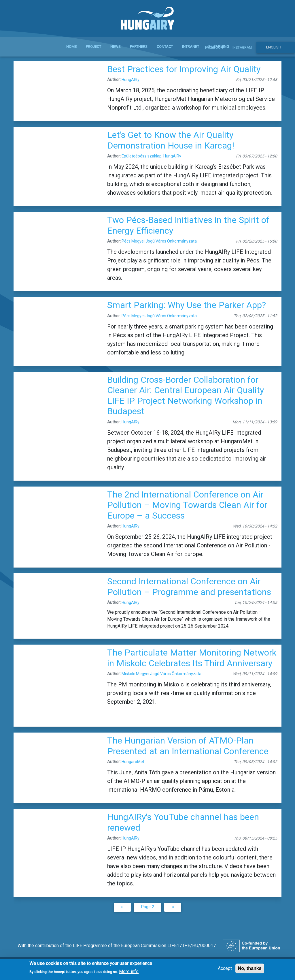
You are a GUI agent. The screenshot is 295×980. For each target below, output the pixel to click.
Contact (165, 47)
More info (129, 974)
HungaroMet (133, 762)
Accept (225, 970)
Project (93, 47)
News (116, 47)
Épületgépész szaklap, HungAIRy (151, 156)
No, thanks (250, 970)
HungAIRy (131, 80)
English (274, 47)
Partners (139, 47)
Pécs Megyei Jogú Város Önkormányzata (159, 241)
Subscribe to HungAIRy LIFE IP (16, 919)
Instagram (242, 48)
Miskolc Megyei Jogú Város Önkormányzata (161, 674)
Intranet (191, 47)
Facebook (214, 48)
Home (71, 47)
